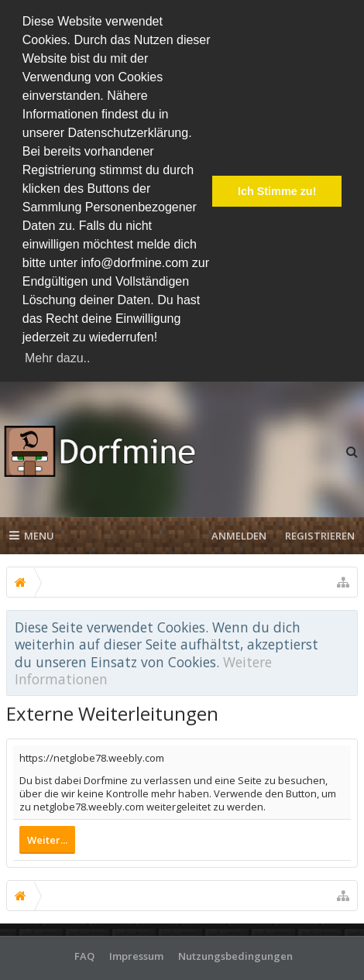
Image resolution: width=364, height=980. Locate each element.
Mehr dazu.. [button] (57, 358)
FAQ (84, 953)
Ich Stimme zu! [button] (277, 191)
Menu (32, 533)
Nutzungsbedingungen (235, 953)
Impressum (136, 953)
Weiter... (47, 837)
